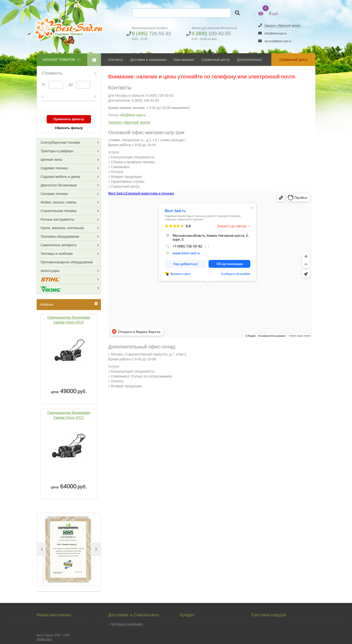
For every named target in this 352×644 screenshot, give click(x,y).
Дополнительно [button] (249, 60)
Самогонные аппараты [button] (59, 245)
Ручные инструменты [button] (57, 219)
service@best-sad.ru (278, 41)
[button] (42, 549)
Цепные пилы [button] (51, 160)
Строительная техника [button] (58, 211)
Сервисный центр (216, 60)
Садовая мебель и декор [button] (60, 177)
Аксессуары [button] (50, 271)
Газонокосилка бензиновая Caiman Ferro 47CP (69, 320)
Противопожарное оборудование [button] (67, 262)
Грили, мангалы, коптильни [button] (62, 228)
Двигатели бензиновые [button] (59, 185)
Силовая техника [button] (54, 194)
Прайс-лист (44, 639)
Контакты (116, 60)
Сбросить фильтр (69, 128)
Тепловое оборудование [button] (60, 236)
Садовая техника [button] (54, 168)
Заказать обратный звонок (282, 26)
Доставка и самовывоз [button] (148, 60)
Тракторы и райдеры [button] (57, 151)
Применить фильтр (69, 119)
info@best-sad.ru (276, 33)
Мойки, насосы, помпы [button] (59, 202)
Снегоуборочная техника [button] (60, 142)
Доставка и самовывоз (126, 624)
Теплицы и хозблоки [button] (57, 254)
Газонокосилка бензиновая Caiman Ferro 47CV (69, 415)
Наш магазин (184, 60)
